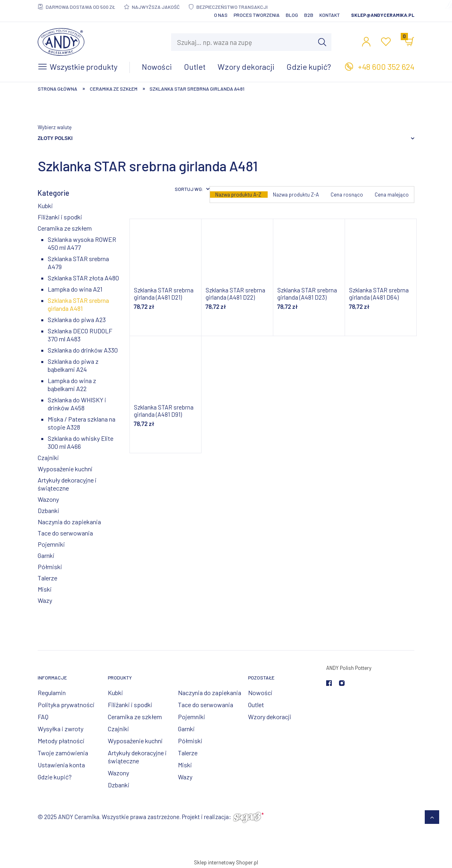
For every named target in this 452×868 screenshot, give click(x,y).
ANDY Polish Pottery (349, 668)
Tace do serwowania (65, 533)
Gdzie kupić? (55, 777)
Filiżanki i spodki (60, 217)
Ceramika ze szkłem (65, 228)
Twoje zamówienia (63, 753)
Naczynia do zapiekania (69, 522)
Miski (45, 589)
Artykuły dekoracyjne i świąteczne (67, 484)
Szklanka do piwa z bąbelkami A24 (73, 365)
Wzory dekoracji (270, 717)
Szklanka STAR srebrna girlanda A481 (78, 304)
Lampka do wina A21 (75, 289)
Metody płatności (61, 741)
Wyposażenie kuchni (65, 469)
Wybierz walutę (55, 127)
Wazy (45, 600)
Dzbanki (48, 510)
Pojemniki (51, 544)
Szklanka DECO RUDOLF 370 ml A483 (80, 335)
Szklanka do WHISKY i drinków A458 (77, 404)
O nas (221, 15)
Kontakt (330, 15)
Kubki (45, 206)
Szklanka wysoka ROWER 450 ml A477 (82, 243)
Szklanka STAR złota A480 (83, 278)
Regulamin (52, 693)
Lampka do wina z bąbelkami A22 (72, 384)
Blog (292, 15)
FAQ (43, 717)
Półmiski (50, 567)
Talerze (47, 578)
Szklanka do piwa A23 (77, 319)
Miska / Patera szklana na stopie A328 (82, 423)
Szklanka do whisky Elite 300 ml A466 (81, 442)
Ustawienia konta (61, 765)
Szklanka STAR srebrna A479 (78, 263)
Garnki (46, 555)
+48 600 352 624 (386, 67)
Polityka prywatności (66, 705)
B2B (309, 15)
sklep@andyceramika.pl (383, 15)
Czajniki (48, 457)
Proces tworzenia (257, 15)
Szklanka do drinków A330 (83, 350)
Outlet (256, 705)
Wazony (48, 499)
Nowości (260, 693)
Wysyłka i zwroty (61, 729)
